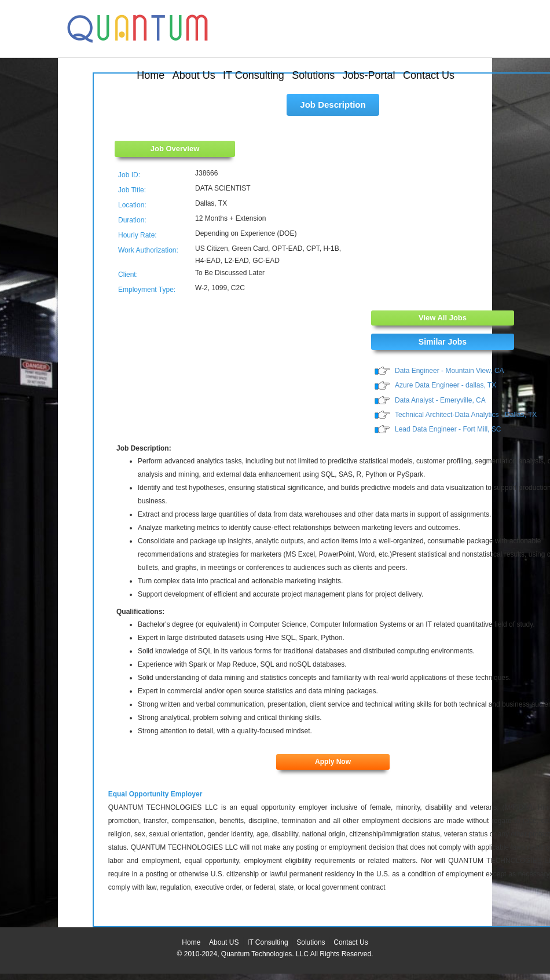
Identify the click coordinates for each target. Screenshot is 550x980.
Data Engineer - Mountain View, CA (450, 371)
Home (151, 75)
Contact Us (429, 75)
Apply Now (333, 762)
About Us (194, 75)
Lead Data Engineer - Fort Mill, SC (448, 429)
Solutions (313, 75)
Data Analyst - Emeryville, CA (440, 400)
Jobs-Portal (369, 75)
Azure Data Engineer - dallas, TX (445, 385)
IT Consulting (254, 75)
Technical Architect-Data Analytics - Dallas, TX (466, 415)
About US (224, 942)
